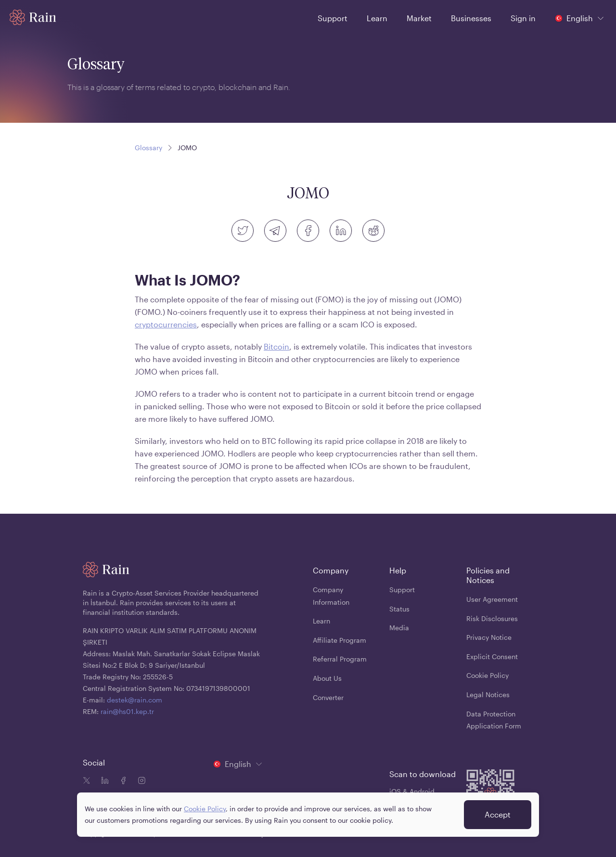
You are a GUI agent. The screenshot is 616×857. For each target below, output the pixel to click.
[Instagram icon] (140, 781)
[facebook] (308, 231)
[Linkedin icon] (103, 781)
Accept (498, 814)
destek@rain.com (135, 700)
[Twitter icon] (87, 781)
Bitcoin (276, 346)
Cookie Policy (205, 809)
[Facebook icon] (121, 781)
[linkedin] (341, 231)
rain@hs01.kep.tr (127, 711)
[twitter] (243, 231)
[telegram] (275, 231)
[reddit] (373, 231)
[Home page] (33, 17)
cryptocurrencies (166, 324)
